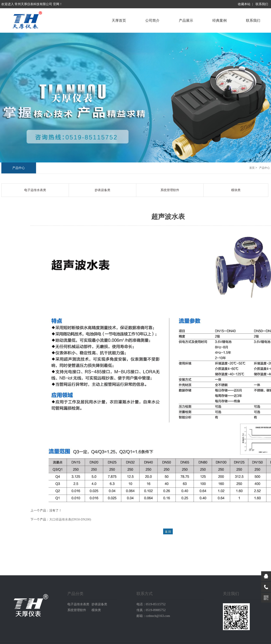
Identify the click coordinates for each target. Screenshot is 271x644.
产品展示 (186, 20)
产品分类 (75, 594)
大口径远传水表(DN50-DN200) (70, 519)
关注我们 (231, 594)
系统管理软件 (170, 190)
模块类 (236, 190)
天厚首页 (119, 20)
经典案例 (220, 20)
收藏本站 (244, 4)
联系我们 (262, 4)
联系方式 (145, 594)
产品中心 (19, 168)
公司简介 (152, 20)
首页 (252, 168)
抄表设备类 (102, 190)
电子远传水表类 (35, 190)
